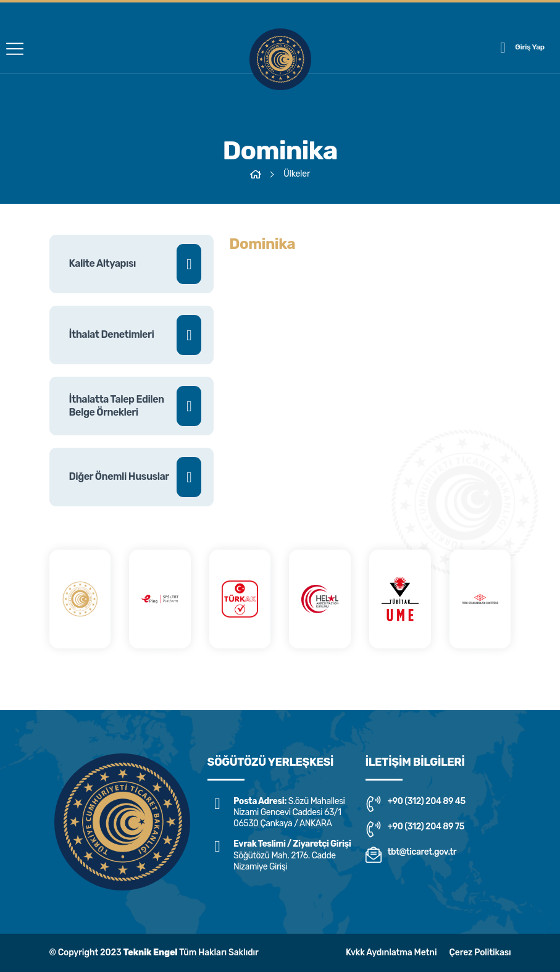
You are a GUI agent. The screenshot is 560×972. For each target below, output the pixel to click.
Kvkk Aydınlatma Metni (391, 953)
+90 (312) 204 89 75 (415, 829)
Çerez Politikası (480, 953)
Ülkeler (297, 174)
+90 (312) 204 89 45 (416, 804)
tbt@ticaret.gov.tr (411, 855)
